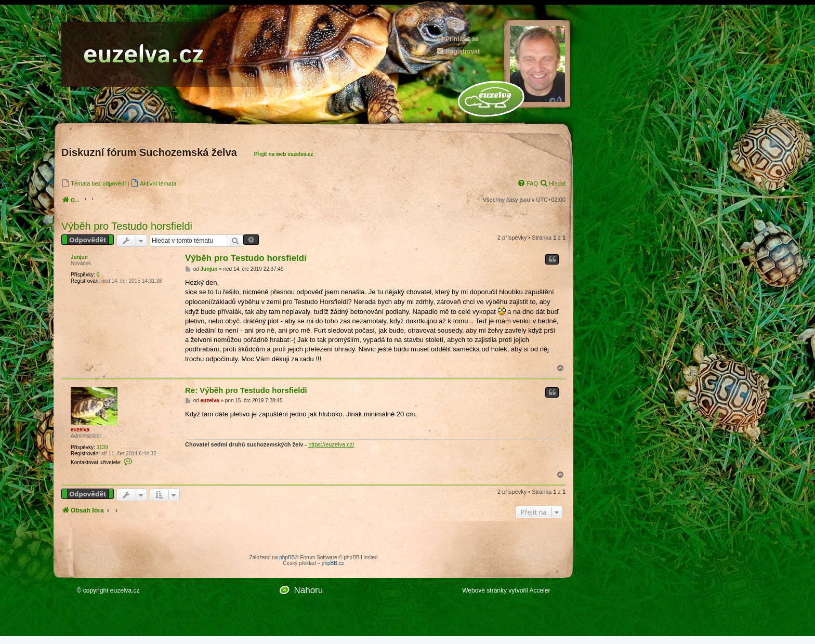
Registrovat (458, 51)
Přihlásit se (457, 39)
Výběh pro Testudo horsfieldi (127, 226)
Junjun (79, 257)
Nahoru (308, 590)
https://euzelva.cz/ (331, 444)
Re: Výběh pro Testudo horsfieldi (246, 390)
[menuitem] (94, 183)
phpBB (287, 557)
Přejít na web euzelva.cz (284, 154)
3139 (102, 447)
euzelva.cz (125, 590)
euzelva (80, 430)
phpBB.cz (333, 563)
